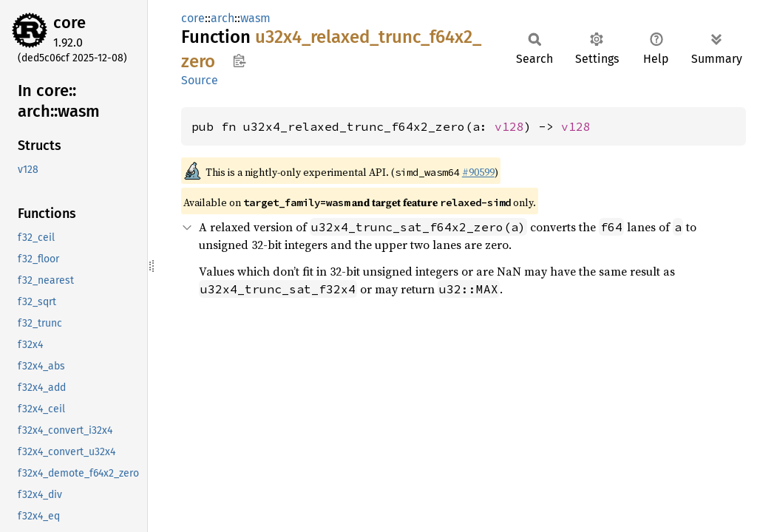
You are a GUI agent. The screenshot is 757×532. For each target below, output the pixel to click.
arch (223, 18)
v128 (509, 126)
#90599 (478, 172)
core (69, 23)
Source (200, 80)
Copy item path (239, 61)
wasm (255, 18)
